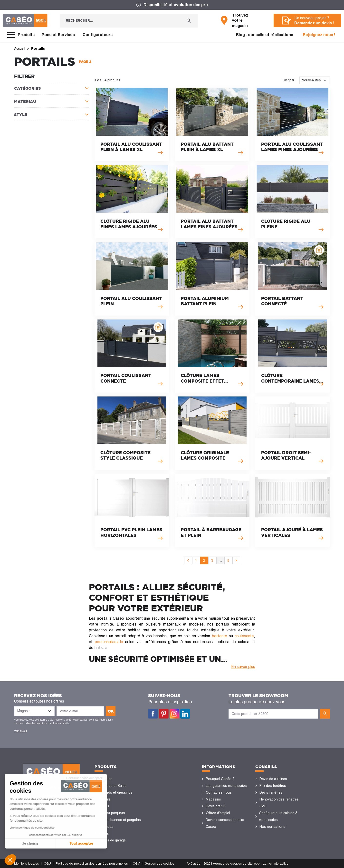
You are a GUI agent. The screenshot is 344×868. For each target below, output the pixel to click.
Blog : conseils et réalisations (265, 35)
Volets (104, 833)
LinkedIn (185, 714)
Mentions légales (27, 863)
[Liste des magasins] (34, 711)
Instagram (174, 714)
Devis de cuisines (273, 779)
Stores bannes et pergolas (120, 820)
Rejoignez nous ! (319, 35)
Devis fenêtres (271, 792)
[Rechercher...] (120, 21)
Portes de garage (112, 840)
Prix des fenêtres (273, 786)
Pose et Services (58, 35)
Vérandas (106, 827)
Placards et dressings (116, 792)
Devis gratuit (216, 806)
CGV (136, 863)
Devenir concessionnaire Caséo (225, 823)
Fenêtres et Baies (113, 786)
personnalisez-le (109, 642)
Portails (105, 799)
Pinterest (164, 714)
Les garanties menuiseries (226, 786)
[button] (10, 860)
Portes (104, 806)
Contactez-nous (219, 792)
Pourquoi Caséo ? (220, 779)
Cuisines (105, 779)
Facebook (153, 714)
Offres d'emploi (218, 813)
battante (220, 636)
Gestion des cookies (160, 863)
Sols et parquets (112, 813)
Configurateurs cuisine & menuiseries (278, 816)
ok (111, 711)
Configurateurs (98, 35)
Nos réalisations (272, 827)
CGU (47, 863)
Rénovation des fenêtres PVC (279, 803)
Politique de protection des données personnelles (92, 863)
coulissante (244, 636)
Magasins (213, 799)
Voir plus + (21, 731)
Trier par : (289, 80)
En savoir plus (243, 667)
